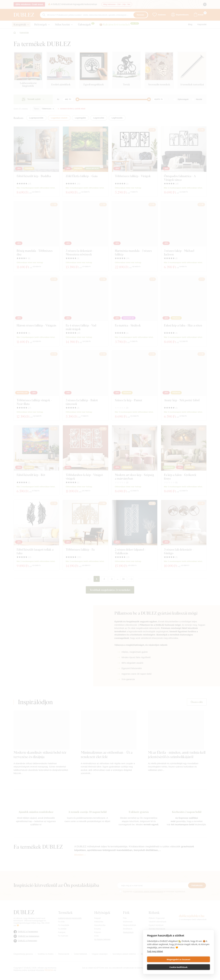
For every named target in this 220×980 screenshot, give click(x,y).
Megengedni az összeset (162, 967)
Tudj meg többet (155, 959)
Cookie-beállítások (195, 967)
